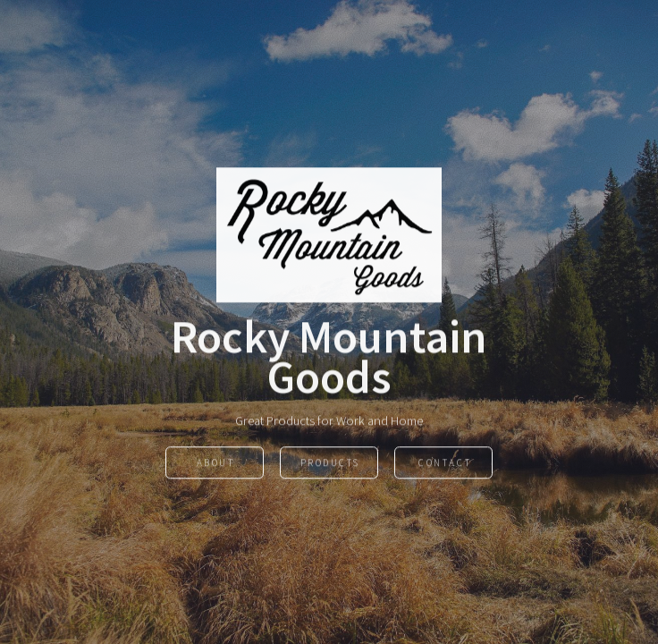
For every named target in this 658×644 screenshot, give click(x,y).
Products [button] (331, 463)
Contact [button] (445, 463)
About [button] (216, 463)
